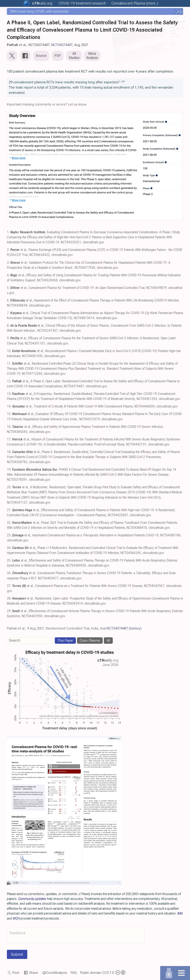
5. (8, 288)
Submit (17, 954)
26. (9, 573)
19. (9, 470)
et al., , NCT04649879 (88, 288)
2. (8, 250)
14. (9, 406)
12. (9, 381)
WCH (16, 918)
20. (9, 487)
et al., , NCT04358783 (93, 457)
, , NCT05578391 (92, 475)
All (108, 641)
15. (9, 414)
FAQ (74, 973)
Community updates (32, 899)
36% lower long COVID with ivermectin (39, 11)
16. (9, 427)
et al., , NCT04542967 (88, 586)
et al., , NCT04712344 (92, 369)
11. (9, 364)
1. (8, 232)
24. (9, 548)
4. (8, 275)
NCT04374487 (62, 45)
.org (42, 3)
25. (9, 561)
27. (9, 586)
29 (123, 81)
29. (9, 611)
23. (9, 535)
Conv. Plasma (90, 641)
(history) (135, 628)
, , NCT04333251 (93, 237)
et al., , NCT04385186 (96, 535)
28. (9, 599)
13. (9, 394)
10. (9, 351)
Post (16, 973)
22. (9, 523)
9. (8, 338)
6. (8, 300)
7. (8, 313)
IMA (180, 913)
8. (8, 326)
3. (8, 263)
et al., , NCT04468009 (83, 406)
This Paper (65, 641)
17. (9, 439)
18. (9, 452)
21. (9, 510)
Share (34, 973)
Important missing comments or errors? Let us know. (47, 104)
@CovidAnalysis (55, 973)
